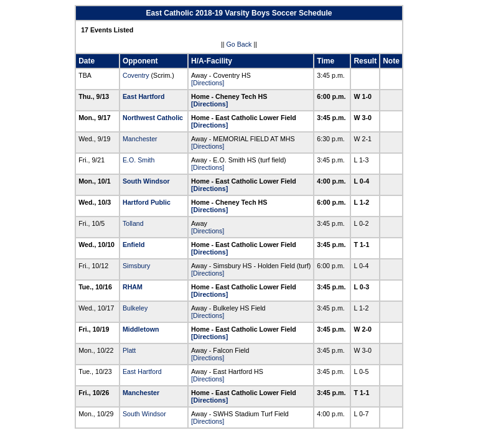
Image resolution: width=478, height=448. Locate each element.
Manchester (140, 139)
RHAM (133, 287)
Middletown (141, 329)
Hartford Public (147, 202)
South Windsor (146, 181)
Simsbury (136, 266)
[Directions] (208, 83)
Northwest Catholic (153, 118)
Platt (129, 350)
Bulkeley (135, 308)
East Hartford (144, 96)
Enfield (134, 245)
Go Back (239, 44)
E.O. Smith (139, 160)
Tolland (133, 223)
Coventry (136, 75)
